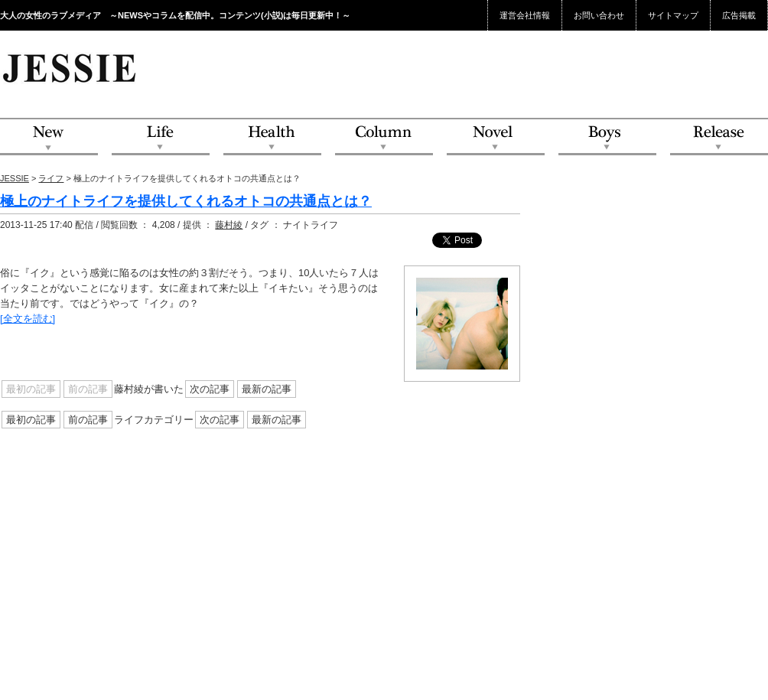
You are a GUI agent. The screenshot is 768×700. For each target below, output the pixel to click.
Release (719, 137)
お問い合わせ (599, 15)
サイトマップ (673, 15)
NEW (49, 137)
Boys (607, 137)
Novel (496, 137)
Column (384, 137)
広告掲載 (739, 15)
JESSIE (15, 178)
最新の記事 (267, 389)
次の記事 (210, 389)
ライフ (51, 178)
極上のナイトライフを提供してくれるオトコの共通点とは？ (186, 201)
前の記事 (88, 420)
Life (161, 137)
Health (272, 137)
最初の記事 (31, 420)
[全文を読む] (28, 319)
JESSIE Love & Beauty (71, 67)
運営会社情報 (525, 15)
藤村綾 (229, 225)
